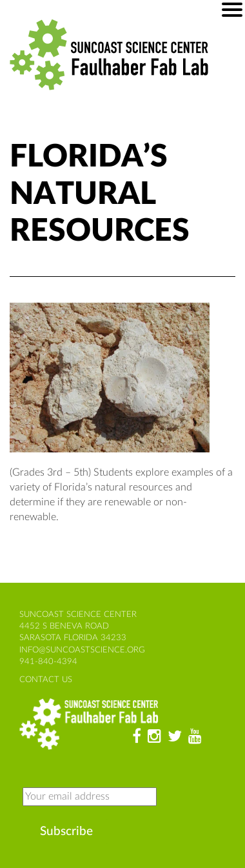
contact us (46, 680)
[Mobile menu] (232, 10)
